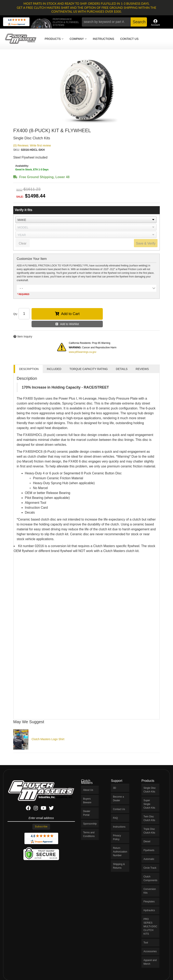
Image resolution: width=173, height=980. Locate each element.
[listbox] (86, 220)
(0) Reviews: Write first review (32, 145)
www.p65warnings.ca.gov (83, 352)
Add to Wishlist (70, 324)
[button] (114, 22)
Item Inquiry (25, 336)
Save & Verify (146, 243)
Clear (23, 243)
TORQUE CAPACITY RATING (89, 369)
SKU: (17, 150)
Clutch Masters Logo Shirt (48, 739)
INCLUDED (54, 369)
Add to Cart (70, 314)
